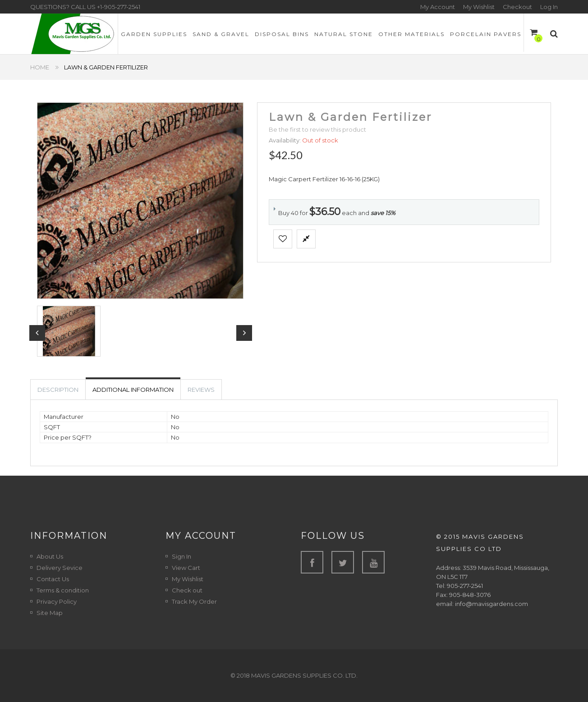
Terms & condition (63, 590)
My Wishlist (479, 7)
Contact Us (53, 579)
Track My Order (194, 601)
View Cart (186, 568)
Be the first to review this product (317, 129)
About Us (50, 556)
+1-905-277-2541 (119, 7)
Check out (187, 590)
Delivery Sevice (60, 568)
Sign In (181, 556)
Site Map (50, 613)
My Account (438, 7)
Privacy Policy (57, 601)
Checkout (517, 7)
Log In (549, 7)
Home (40, 67)
